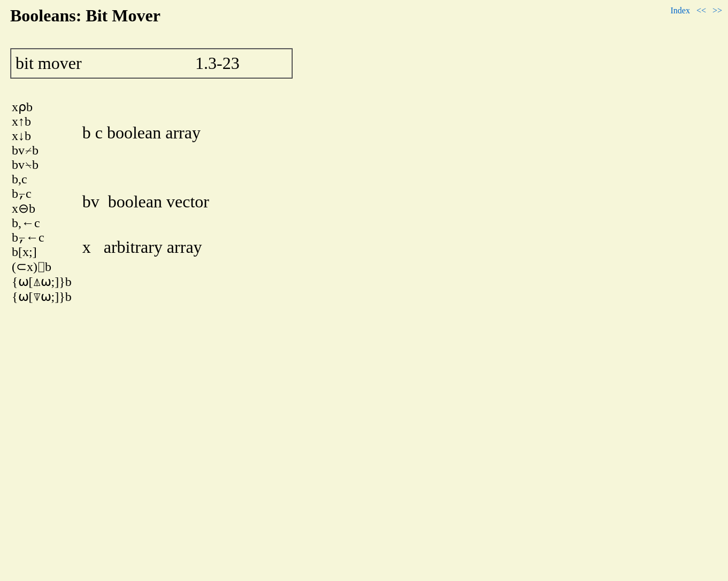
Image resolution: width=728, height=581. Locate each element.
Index (680, 10)
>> (717, 10)
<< (701, 10)
